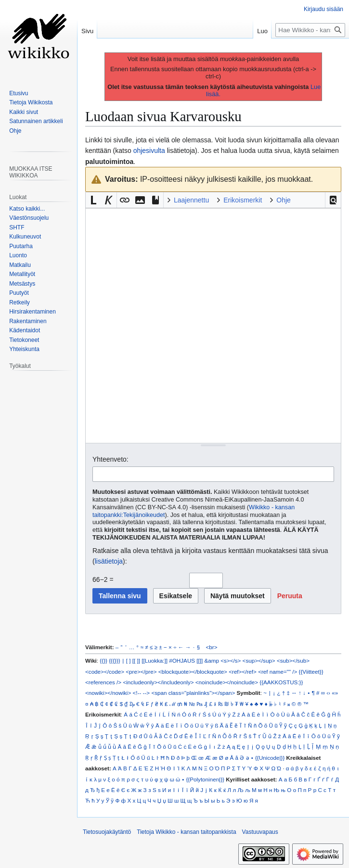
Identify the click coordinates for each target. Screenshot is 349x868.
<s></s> (231, 660)
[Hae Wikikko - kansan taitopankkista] (310, 30)
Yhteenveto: (110, 459)
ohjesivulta (149, 151)
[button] (333, 200)
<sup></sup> (259, 660)
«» (335, 693)
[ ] (129, 660)
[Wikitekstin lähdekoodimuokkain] (213, 325)
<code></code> (105, 672)
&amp (212, 660)
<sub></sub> (293, 660)
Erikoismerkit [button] (243, 200)
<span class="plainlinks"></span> (193, 693)
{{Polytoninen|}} (205, 779)
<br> (212, 647)
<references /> (103, 682)
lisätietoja (109, 561)
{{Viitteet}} (311, 672)
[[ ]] (136, 660)
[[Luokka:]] (155, 660)
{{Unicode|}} (270, 758)
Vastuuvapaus (260, 832)
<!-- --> (142, 693)
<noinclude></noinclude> (227, 682)
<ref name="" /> (278, 672)
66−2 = (103, 579)
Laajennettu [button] (191, 200)
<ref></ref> (243, 672)
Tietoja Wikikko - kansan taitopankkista (186, 832)
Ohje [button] (284, 200)
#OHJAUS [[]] (186, 660)
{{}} (103, 660)
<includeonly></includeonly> (158, 682)
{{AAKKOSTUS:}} (281, 682)
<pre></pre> (141, 672)
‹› (328, 693)
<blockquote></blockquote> (193, 672)
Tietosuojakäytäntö (107, 832)
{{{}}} (114, 660)
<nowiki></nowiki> (108, 693)
